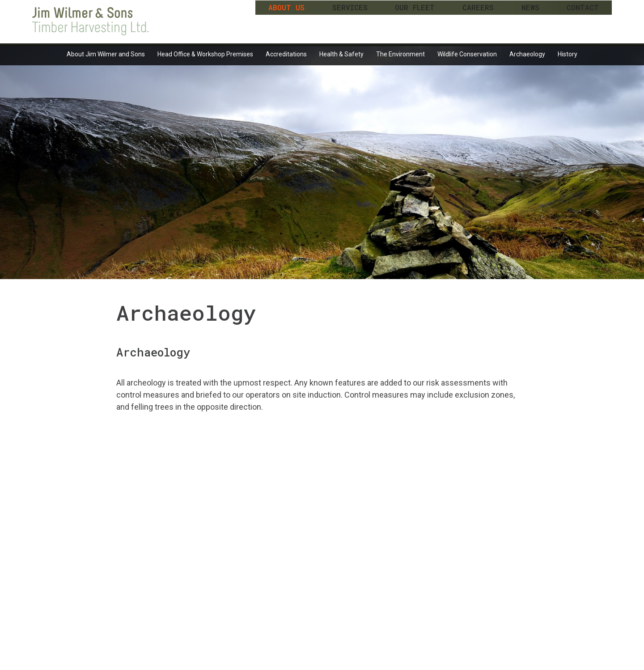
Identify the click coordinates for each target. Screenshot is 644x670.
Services (350, 20)
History (568, 54)
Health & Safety (341, 54)
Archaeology (527, 54)
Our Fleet (415, 20)
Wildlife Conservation (467, 54)
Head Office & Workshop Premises (205, 54)
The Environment (400, 54)
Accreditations (286, 54)
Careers (478, 20)
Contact (583, 20)
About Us (286, 20)
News (530, 20)
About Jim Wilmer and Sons (106, 54)
